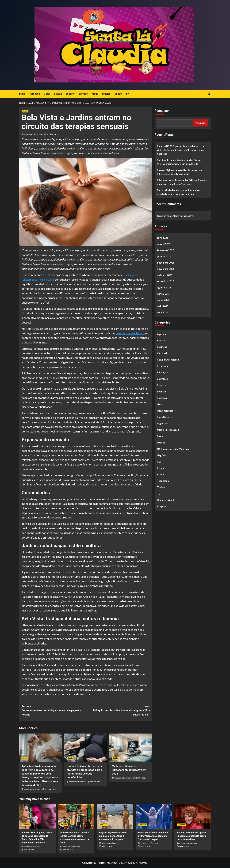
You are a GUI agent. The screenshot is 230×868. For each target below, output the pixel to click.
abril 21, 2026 (29, 850)
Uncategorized (165, 500)
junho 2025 (163, 300)
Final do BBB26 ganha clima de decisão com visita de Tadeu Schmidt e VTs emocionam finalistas (181, 150)
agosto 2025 (164, 287)
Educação (162, 372)
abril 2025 (163, 312)
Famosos (35, 94)
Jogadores (163, 423)
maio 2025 (163, 306)
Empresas (162, 379)
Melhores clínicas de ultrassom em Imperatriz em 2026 (129, 770)
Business (162, 347)
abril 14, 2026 (50, 789)
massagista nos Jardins (130, 333)
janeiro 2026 (164, 256)
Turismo (162, 487)
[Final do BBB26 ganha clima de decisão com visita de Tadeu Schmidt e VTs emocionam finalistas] (37, 816)
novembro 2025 (166, 269)
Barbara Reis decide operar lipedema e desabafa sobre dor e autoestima (178, 192)
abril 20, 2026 (68, 850)
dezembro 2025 (166, 263)
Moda (95, 94)
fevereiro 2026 (165, 250)
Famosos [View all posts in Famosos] (26, 825)
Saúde (118, 94)
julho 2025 (163, 294)
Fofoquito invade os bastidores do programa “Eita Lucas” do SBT (118, 710)
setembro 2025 (166, 281)
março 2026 (164, 244)
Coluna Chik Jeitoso (168, 360)
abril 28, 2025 (53, 134)
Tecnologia (163, 481)
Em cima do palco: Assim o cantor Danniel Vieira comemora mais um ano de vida (180, 162)
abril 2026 (163, 238)
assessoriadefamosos (34, 134)
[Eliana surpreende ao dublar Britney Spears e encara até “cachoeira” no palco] (154, 816)
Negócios (162, 455)
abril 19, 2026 (107, 846)
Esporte (70, 94)
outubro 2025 (165, 275)
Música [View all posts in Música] (64, 825)
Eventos (83, 94)
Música (106, 94)
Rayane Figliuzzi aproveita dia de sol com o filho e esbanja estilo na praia (181, 172)
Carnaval (162, 353)
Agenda (161, 334)
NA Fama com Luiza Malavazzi (174, 449)
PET (159, 462)
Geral (47, 94)
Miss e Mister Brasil (168, 430)
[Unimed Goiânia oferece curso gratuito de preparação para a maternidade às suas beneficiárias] (86, 748)
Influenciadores (166, 411)
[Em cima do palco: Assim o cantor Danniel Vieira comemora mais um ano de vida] (76, 816)
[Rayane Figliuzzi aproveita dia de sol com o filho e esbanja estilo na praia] (115, 816)
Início (22, 94)
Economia (162, 366)
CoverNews (125, 863)
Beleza (58, 94)
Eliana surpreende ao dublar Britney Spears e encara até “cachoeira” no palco (182, 182)
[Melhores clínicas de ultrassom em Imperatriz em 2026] (131, 748)
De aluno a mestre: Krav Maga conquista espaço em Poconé (54, 710)
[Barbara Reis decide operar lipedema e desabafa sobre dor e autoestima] (193, 816)
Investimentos (165, 417)
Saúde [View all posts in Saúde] (25, 111)
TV (127, 94)
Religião (161, 468)
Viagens (162, 506)
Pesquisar (162, 111)
